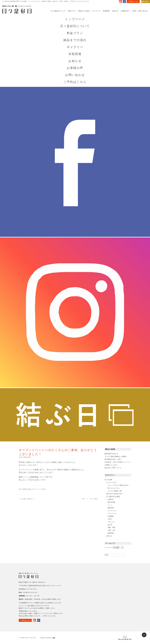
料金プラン (72, 11)
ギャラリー (96, 11)
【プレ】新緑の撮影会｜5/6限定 (115, 456)
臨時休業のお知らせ (111, 454)
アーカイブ (108, 548)
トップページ (75, 19)
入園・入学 (111, 530)
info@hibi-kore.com (30, 592)
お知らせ (115, 11)
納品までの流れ (84, 11)
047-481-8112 (32, 589)
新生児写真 (111, 502)
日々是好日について (58, 11)
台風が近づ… (28, 499)
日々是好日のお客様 (113, 497)
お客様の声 (125, 11)
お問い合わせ (75, 75)
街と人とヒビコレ (114, 488)
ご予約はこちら (133, 1)
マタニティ (111, 522)
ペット (110, 505)
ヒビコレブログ (111, 482)
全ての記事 (23, 489)
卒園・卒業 (111, 527)
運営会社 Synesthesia (48, 638)
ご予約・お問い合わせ (139, 11)
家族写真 (111, 508)
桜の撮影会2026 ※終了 (113, 459)
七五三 (110, 519)
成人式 (110, 525)
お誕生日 (111, 499)
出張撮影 (111, 516)
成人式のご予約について (113, 468)
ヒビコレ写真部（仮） (115, 491)
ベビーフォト (112, 513)
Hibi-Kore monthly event (114, 494)
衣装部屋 (106, 11)
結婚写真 (111, 533)
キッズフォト (112, 511)
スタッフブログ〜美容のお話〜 (118, 485)
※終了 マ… (89, 499)
